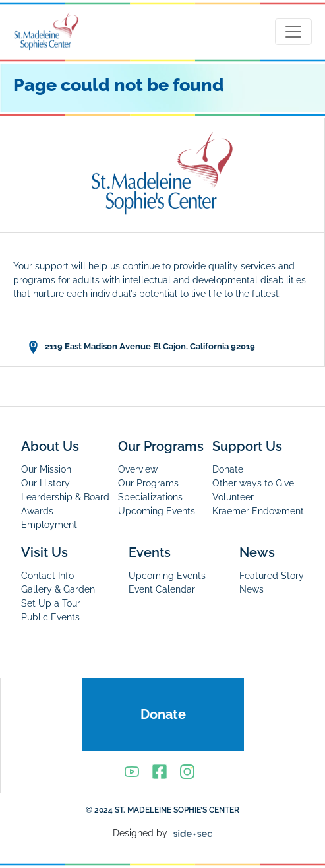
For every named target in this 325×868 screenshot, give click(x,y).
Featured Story (272, 576)
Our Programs (161, 446)
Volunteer (233, 497)
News (257, 552)
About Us (50, 446)
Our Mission (46, 469)
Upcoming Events (157, 511)
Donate (228, 469)
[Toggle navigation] (293, 32)
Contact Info (47, 576)
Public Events (50, 617)
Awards (37, 511)
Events (150, 552)
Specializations (150, 497)
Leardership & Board (65, 497)
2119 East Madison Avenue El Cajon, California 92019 (141, 347)
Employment (49, 525)
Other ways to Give (253, 483)
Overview (138, 469)
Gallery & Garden (58, 589)
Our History (45, 483)
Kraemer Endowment (258, 511)
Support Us (247, 446)
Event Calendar (162, 589)
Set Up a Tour (51, 603)
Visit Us (44, 552)
